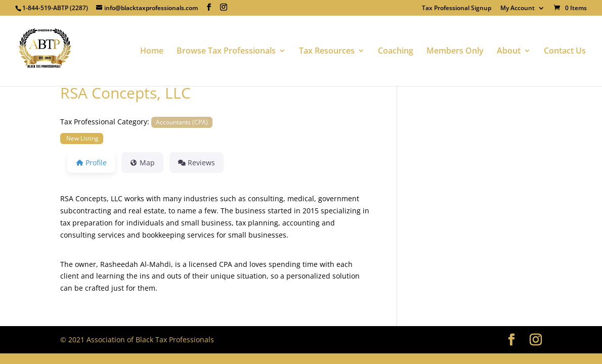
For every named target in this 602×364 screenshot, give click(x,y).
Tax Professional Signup (457, 9)
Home (152, 52)
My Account (518, 9)
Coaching (396, 52)
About (509, 52)
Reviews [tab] (197, 163)
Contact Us (565, 52)
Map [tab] (142, 163)
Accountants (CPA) (182, 122)
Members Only (455, 52)
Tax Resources (327, 52)
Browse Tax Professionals (226, 52)
